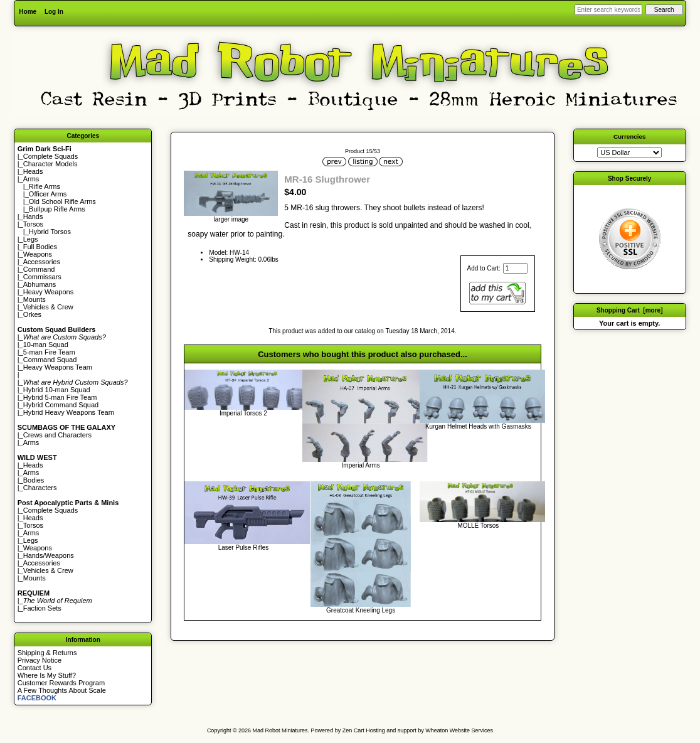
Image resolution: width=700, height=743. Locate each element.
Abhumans (40, 284)
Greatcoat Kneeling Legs (361, 610)
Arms (31, 442)
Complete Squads (50, 156)
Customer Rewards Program (61, 683)
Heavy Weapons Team (58, 367)
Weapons (38, 254)
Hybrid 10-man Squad (57, 390)
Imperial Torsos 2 (243, 413)
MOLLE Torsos (478, 526)
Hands (33, 216)
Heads (33, 171)
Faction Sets (42, 608)
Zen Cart (353, 730)
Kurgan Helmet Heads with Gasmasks (478, 426)
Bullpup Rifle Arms (57, 209)
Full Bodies (40, 247)
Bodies (34, 480)
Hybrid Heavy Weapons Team (69, 412)
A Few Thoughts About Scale (62, 690)
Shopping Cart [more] (630, 310)
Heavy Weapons (49, 292)
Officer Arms (48, 194)
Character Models (50, 164)
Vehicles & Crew (48, 307)
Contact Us (34, 668)
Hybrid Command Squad (61, 405)
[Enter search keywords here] (608, 10)
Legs (31, 239)
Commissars (42, 277)
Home (28, 12)
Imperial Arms (361, 465)
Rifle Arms (45, 186)
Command (39, 269)
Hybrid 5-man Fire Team (60, 397)
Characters (40, 488)
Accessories (42, 262)
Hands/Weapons (49, 555)
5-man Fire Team (49, 352)
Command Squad (50, 360)
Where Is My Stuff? (47, 675)
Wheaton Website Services (459, 730)
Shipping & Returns (47, 653)
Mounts (34, 299)
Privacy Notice (40, 660)
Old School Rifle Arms (62, 201)
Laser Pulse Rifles (244, 548)
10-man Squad (46, 345)
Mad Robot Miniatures (280, 730)
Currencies (630, 136)
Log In (54, 12)
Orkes (32, 314)
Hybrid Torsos (50, 232)
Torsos (33, 224)
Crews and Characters (57, 435)
